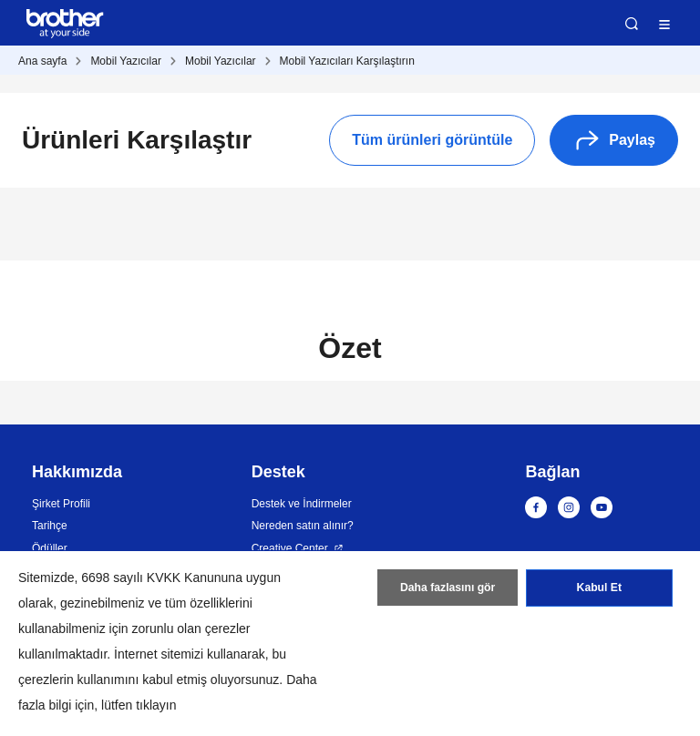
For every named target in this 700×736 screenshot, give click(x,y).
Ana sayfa (42, 61)
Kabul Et (599, 589)
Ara (632, 24)
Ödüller (50, 548)
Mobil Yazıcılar (126, 61)
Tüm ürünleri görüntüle (432, 140)
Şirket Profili (61, 504)
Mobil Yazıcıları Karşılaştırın (347, 61)
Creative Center (290, 548)
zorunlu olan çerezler (191, 629)
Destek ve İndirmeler (302, 504)
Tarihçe (50, 526)
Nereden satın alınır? (303, 526)
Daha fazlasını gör (448, 589)
